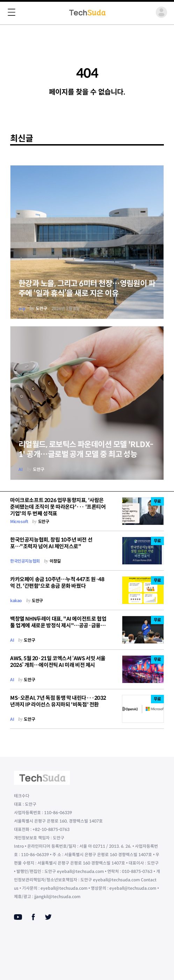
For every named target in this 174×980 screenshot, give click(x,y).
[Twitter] (48, 917)
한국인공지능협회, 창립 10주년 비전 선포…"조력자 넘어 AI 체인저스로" (51, 543)
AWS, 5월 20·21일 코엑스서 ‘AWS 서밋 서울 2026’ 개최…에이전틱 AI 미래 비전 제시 (58, 662)
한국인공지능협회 (25, 561)
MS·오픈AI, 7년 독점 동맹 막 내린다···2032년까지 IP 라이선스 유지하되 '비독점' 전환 (58, 701)
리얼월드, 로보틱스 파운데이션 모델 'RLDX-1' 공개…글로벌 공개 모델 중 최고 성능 (86, 449)
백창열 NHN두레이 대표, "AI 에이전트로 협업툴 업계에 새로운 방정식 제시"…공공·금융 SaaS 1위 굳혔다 (58, 625)
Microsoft (19, 521)
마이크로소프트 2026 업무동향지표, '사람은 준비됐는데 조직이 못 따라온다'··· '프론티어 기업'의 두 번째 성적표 (58, 507)
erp (22, 308)
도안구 (41, 308)
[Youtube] (18, 917)
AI (21, 469)
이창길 (55, 561)
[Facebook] (33, 917)
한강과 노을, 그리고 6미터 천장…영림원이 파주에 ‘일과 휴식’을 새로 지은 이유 (87, 288)
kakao (16, 601)
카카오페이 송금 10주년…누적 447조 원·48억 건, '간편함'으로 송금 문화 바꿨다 (57, 583)
